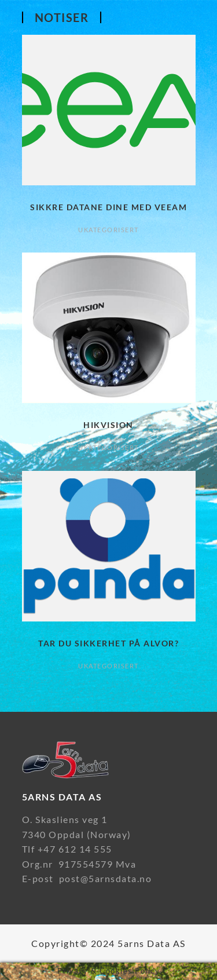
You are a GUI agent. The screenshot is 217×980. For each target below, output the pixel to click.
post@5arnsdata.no (106, 878)
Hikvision (108, 425)
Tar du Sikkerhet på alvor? (108, 643)
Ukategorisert (108, 230)
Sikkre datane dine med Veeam (108, 207)
